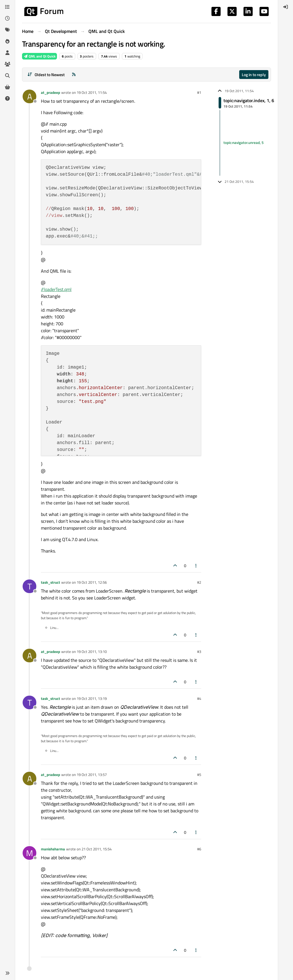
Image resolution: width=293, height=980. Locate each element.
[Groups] (7, 64)
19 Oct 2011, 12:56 (92, 582)
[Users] (7, 53)
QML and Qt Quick (39, 56)
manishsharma (53, 849)
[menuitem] (286, 7)
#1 (199, 92)
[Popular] (7, 41)
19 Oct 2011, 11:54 (92, 92)
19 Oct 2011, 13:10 (92, 652)
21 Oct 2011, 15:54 (97, 849)
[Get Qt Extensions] (7, 87)
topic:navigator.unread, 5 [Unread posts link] (243, 142)
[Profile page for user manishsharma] (29, 853)
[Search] (7, 76)
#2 (199, 582)
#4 (199, 698)
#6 (199, 849)
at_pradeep (51, 92)
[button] (7, 973)
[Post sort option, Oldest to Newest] (46, 75)
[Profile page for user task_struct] (29, 586)
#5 (199, 775)
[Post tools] (196, 566)
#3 (199, 652)
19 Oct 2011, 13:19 (92, 698)
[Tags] (7, 30)
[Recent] (7, 18)
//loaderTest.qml (56, 289)
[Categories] (7, 7)
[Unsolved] (7, 98)
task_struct (51, 582)
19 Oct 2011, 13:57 (92, 775)
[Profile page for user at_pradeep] (29, 96)
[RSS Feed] (74, 75)
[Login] (286, 7)
